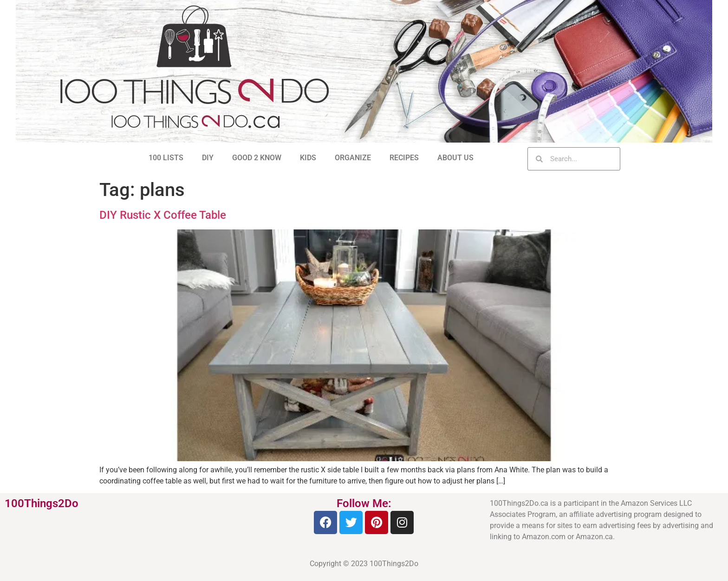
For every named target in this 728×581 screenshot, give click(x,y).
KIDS (308, 158)
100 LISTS (166, 158)
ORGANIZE (353, 158)
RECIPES (404, 158)
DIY (208, 158)
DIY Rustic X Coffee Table (163, 215)
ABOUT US (455, 158)
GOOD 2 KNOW (257, 158)
